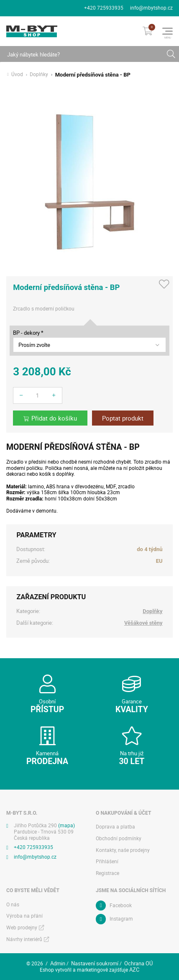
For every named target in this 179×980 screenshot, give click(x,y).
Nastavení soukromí (95, 963)
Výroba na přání (24, 916)
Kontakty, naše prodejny (123, 850)
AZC (134, 970)
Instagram (121, 919)
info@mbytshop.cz (151, 8)
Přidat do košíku (54, 418)
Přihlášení (107, 861)
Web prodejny (22, 927)
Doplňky (39, 75)
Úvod (17, 75)
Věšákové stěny (143, 623)
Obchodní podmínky (119, 838)
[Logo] (32, 31)
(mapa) (66, 825)
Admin (58, 963)
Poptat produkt (123, 418)
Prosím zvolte (34, 345)
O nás (13, 904)
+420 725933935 (104, 8)
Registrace (107, 873)
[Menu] (167, 31)
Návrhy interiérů (24, 939)
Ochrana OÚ (138, 963)
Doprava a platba (115, 827)
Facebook (121, 905)
